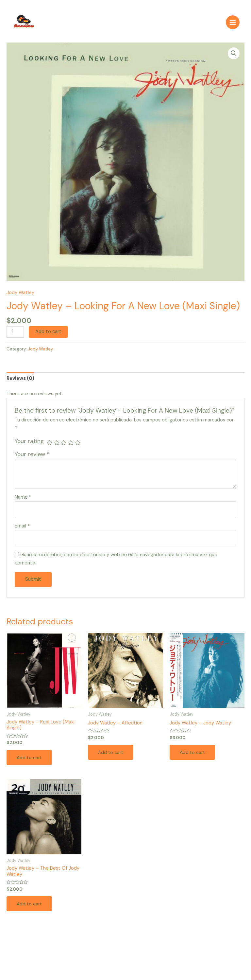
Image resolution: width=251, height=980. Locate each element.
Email (22, 529)
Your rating (29, 444)
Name (23, 500)
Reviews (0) (20, 381)
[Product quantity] (15, 335)
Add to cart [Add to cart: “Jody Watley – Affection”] (111, 755)
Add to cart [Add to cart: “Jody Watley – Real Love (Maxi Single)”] (30, 760)
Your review (32, 457)
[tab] (20, 382)
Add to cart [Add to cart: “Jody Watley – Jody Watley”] (193, 755)
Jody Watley (20, 295)
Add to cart (48, 335)
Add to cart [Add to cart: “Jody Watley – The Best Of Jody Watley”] (30, 907)
